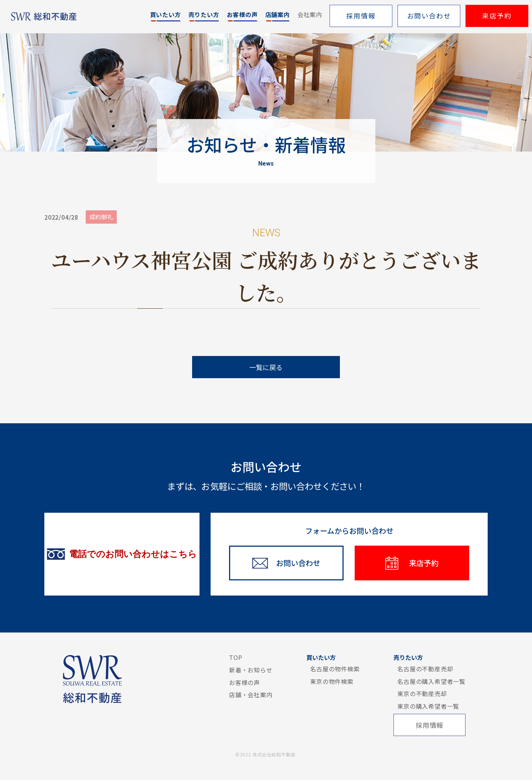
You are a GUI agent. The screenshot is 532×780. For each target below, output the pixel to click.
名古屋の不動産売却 (425, 669)
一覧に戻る (266, 367)
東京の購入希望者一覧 (428, 706)
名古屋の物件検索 (335, 669)
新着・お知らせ (251, 670)
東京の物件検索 (332, 681)
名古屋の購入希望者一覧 (431, 681)
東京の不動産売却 (422, 693)
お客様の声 (245, 682)
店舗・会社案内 (251, 695)
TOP (236, 657)
